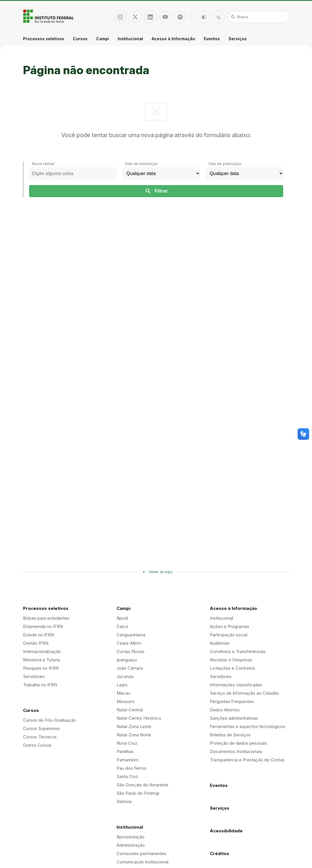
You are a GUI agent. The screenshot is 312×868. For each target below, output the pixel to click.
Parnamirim (128, 760)
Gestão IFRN (36, 643)
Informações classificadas (236, 685)
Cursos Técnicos (40, 737)
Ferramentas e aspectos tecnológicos (248, 726)
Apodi (122, 618)
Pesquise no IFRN (41, 668)
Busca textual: (44, 164)
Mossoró (125, 701)
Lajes (122, 685)
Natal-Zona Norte (134, 735)
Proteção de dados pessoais (238, 743)
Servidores (34, 676)
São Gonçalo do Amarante (142, 785)
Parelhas (125, 751)
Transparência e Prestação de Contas (247, 760)
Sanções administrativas (234, 718)
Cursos (80, 39)
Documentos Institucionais (236, 751)
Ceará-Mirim (129, 643)
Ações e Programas (230, 626)
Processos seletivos (44, 39)
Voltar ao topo (161, 572)
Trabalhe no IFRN (40, 685)
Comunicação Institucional (142, 862)
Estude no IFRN (38, 635)
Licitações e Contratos (232, 668)
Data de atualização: (142, 164)
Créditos (219, 853)
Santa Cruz (127, 776)
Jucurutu (125, 676)
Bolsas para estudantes (46, 618)
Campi (103, 39)
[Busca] (258, 17)
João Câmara (130, 668)
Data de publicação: (226, 164)
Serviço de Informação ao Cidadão (244, 693)
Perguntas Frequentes (232, 701)
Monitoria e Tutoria (41, 660)
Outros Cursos (37, 745)
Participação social (229, 635)
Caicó (122, 626)
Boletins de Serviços (230, 735)
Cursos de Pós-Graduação (50, 720)
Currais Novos (131, 651)
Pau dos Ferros (132, 768)
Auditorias (220, 643)
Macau (123, 693)
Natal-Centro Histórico (139, 718)
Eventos (212, 39)
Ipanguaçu (127, 660)
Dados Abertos (225, 710)
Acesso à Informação (173, 39)
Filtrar (156, 191)
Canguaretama (131, 635)
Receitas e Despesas (231, 660)
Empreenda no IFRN (43, 626)
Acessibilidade (226, 831)
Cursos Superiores (41, 728)
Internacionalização (42, 651)
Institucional (130, 39)
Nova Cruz (127, 743)
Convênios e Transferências (238, 651)
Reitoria (124, 801)
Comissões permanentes (141, 853)
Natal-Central (130, 710)
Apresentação (131, 837)
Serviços (238, 39)
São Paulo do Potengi (138, 793)
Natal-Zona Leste (134, 726)
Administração (131, 845)
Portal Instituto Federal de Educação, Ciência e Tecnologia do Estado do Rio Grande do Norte (49, 16)
